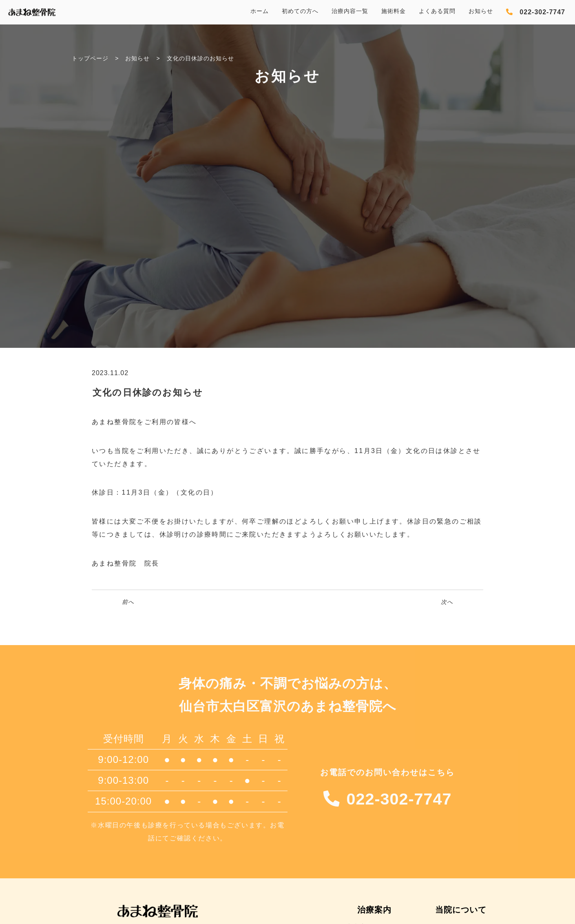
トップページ (90, 58)
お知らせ (481, 11)
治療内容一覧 (350, 11)
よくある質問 (437, 11)
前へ (128, 602)
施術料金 (394, 11)
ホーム (260, 11)
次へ (447, 602)
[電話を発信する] (536, 12)
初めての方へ (300, 11)
